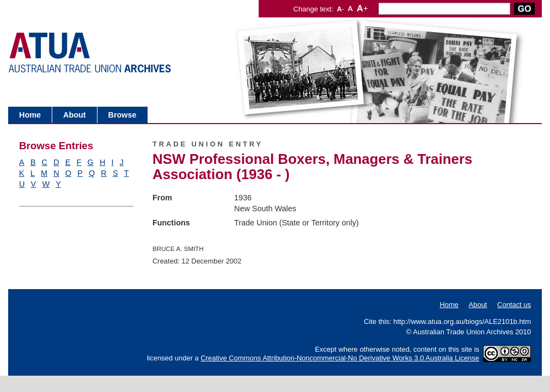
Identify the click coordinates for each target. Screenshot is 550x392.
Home (30, 115)
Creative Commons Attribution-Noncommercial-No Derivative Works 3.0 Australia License (340, 358)
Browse (123, 115)
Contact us (514, 305)
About (75, 115)
